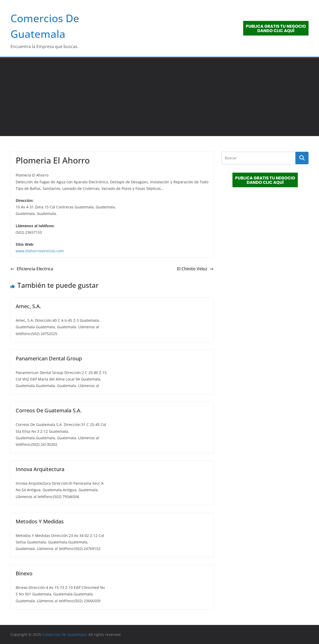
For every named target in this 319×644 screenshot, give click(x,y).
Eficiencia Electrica (32, 269)
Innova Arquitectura (40, 469)
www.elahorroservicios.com (40, 251)
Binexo (24, 573)
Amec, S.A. (28, 306)
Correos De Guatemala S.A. (49, 410)
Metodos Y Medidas (40, 521)
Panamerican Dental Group (49, 358)
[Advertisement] (160, 97)
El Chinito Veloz (195, 269)
